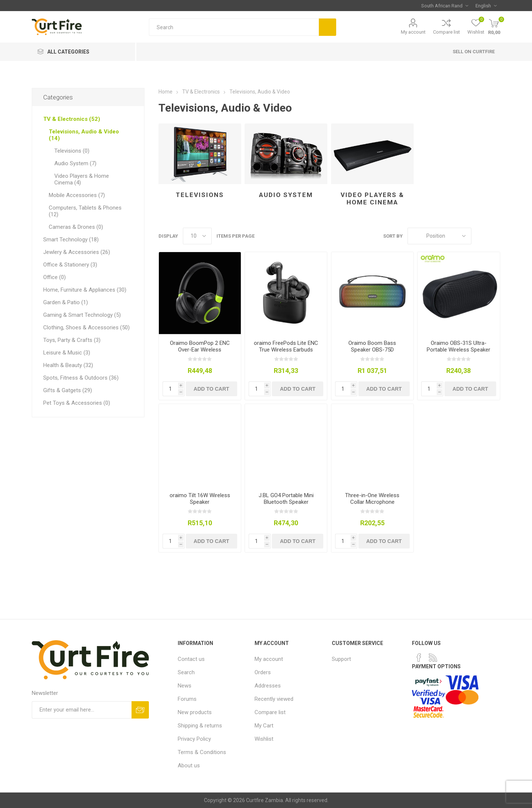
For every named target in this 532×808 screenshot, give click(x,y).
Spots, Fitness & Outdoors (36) (81, 378)
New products (195, 712)
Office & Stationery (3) (70, 265)
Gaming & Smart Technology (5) (82, 315)
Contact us (191, 659)
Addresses (268, 686)
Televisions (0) (72, 151)
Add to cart (211, 389)
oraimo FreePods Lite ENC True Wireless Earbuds (286, 346)
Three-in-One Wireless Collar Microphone (372, 499)
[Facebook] (419, 658)
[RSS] (433, 658)
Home (166, 92)
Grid (481, 236)
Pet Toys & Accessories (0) (77, 403)
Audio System (286, 195)
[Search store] (234, 27)
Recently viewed (274, 699)
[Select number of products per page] (197, 236)
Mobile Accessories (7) (77, 195)
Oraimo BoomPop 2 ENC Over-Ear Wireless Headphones (200, 350)
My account (413, 32)
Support (341, 659)
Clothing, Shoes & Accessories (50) (86, 327)
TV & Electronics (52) (72, 119)
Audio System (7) (75, 163)
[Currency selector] (445, 6)
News (185, 686)
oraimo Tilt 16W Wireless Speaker (200, 499)
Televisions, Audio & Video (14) (84, 135)
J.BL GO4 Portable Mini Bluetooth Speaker (286, 499)
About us (189, 765)
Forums (187, 699)
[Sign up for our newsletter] (82, 710)
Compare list (446, 32)
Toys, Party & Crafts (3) (72, 340)
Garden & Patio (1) (66, 302)
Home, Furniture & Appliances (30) (85, 290)
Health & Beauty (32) (68, 365)
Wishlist (264, 739)
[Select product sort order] (439, 236)
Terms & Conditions (202, 752)
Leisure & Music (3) (67, 353)
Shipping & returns (200, 726)
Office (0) (54, 277)
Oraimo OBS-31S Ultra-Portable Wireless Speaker (458, 346)
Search (328, 27)
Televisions (200, 195)
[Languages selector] (486, 6)
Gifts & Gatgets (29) (68, 390)
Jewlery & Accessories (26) (77, 252)
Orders (263, 672)
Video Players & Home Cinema (372, 198)
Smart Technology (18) (71, 240)
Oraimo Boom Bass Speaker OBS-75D (372, 346)
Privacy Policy (194, 739)
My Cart (264, 726)
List (495, 236)
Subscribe (140, 710)
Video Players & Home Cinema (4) (82, 179)
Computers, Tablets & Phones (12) (85, 211)
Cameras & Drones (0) (76, 227)
